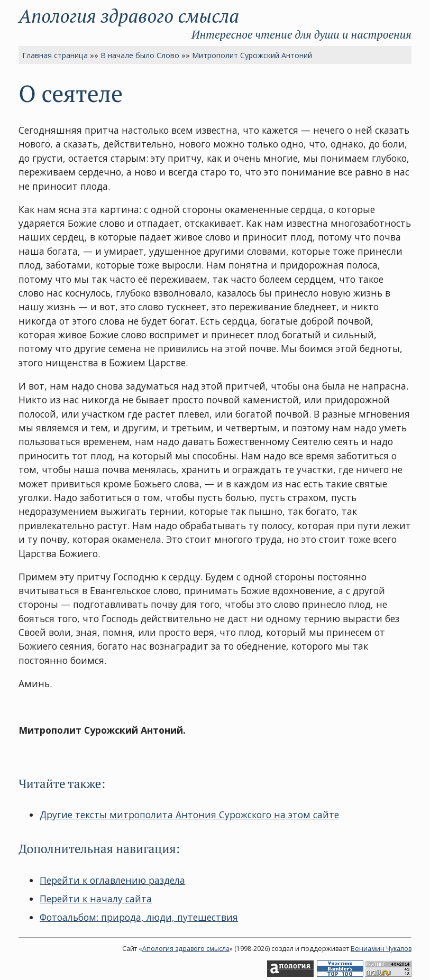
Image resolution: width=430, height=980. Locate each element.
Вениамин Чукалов (381, 949)
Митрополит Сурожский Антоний (252, 55)
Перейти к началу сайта (96, 899)
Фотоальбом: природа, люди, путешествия (139, 917)
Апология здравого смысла (129, 16)
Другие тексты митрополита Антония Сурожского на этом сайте (189, 815)
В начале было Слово (140, 55)
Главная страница (55, 55)
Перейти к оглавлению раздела (112, 880)
